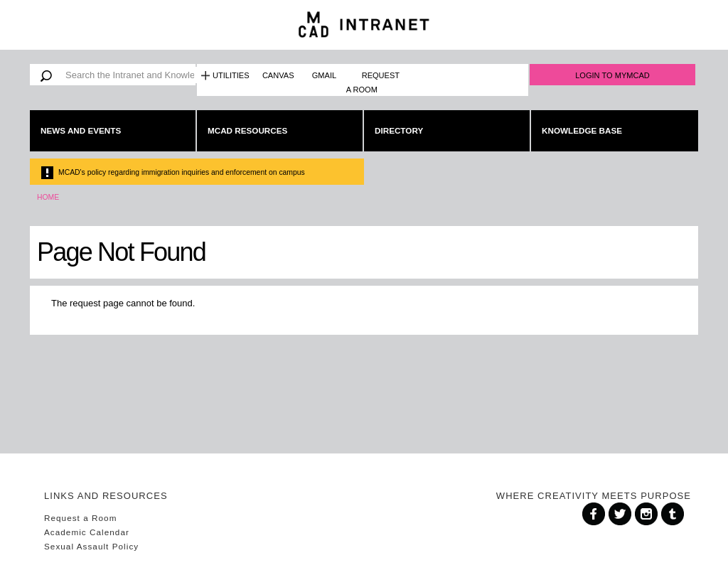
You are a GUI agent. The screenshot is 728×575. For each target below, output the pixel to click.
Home (48, 197)
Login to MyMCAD (612, 75)
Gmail (324, 75)
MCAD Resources (247, 130)
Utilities (231, 75)
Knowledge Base (582, 130)
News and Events (81, 130)
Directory (399, 130)
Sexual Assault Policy (91, 546)
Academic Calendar (87, 532)
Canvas (278, 75)
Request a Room (373, 82)
